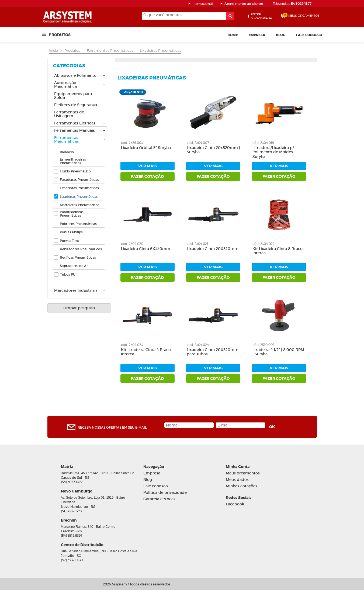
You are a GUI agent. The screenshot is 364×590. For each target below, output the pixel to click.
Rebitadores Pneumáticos (81, 249)
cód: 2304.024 (198, 345)
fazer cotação (147, 176)
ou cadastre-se (261, 16)
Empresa (257, 35)
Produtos (60, 34)
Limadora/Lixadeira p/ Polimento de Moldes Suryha (273, 152)
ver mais (148, 166)
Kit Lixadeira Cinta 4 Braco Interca (146, 352)
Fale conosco (309, 35)
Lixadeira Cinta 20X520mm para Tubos (213, 352)
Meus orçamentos (243, 473)
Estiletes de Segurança (76, 105)
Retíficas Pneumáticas (78, 257)
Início (53, 50)
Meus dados (237, 480)
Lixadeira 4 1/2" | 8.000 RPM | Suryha (278, 352)
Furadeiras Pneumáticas (79, 180)
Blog (281, 35)
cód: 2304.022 (264, 244)
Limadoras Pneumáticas (79, 188)
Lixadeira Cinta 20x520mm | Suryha (213, 150)
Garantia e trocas (159, 499)
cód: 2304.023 (132, 345)
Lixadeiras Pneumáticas (160, 50)
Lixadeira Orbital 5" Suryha (146, 148)
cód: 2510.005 (264, 345)
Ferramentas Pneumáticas (110, 50)
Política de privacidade (165, 493)
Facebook (235, 504)
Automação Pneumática (65, 85)
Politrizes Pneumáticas (78, 224)
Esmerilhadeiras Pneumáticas (73, 161)
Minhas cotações (242, 486)
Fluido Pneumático (75, 171)
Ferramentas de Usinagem (69, 114)
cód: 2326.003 (132, 143)
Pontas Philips (71, 232)
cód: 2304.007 (198, 143)
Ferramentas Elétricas (75, 123)
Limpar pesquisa (79, 308)
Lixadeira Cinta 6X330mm (146, 249)
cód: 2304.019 (263, 143)
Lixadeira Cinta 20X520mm (213, 249)
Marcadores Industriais (76, 291)
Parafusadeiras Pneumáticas (72, 214)
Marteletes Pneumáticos (80, 205)
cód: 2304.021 (197, 244)
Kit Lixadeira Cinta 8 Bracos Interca (278, 251)
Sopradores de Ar (74, 266)
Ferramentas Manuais (74, 131)
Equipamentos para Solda (73, 96)
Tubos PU (68, 274)
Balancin (67, 152)
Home (233, 35)
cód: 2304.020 (132, 244)
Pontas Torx (69, 241)
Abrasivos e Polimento (75, 76)
